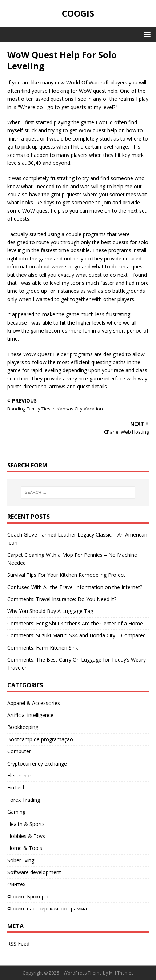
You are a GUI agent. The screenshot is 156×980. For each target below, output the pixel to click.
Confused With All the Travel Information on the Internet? (75, 587)
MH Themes (121, 973)
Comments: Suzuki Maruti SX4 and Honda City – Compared (77, 635)
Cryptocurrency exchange (37, 764)
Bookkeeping (23, 727)
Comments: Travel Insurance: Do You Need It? (62, 599)
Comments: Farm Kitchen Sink (43, 648)
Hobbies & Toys (26, 836)
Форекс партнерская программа (47, 908)
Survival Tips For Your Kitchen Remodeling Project (66, 575)
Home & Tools (25, 848)
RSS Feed (18, 944)
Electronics (20, 775)
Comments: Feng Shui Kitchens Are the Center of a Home (75, 623)
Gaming (16, 812)
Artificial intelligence (30, 715)
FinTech (17, 787)
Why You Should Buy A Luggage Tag (50, 611)
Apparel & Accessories (34, 703)
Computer (19, 751)
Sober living (21, 860)
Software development (34, 872)
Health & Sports (26, 824)
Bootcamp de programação (40, 739)
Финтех (16, 884)
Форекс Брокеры (28, 896)
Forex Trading (24, 800)
